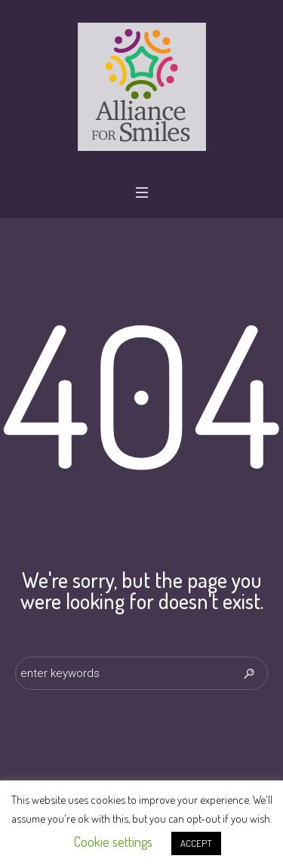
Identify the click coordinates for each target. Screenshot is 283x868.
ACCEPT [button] (196, 843)
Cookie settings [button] (113, 842)
